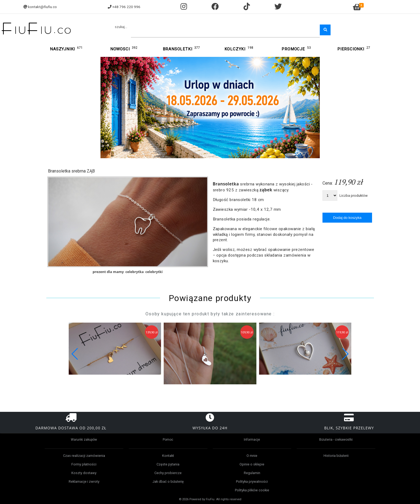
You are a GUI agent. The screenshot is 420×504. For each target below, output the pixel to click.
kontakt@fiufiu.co (42, 7)
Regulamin (252, 473)
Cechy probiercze (168, 473)
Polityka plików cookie (252, 490)
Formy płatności (84, 464)
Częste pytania (168, 464)
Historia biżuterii (336, 456)
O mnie (252, 456)
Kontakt (168, 456)
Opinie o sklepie (252, 464)
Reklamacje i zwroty (84, 481)
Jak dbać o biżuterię (168, 481)
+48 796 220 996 (126, 7)
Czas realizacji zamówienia (84, 456)
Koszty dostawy (84, 473)
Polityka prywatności (252, 481)
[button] (345, 354)
